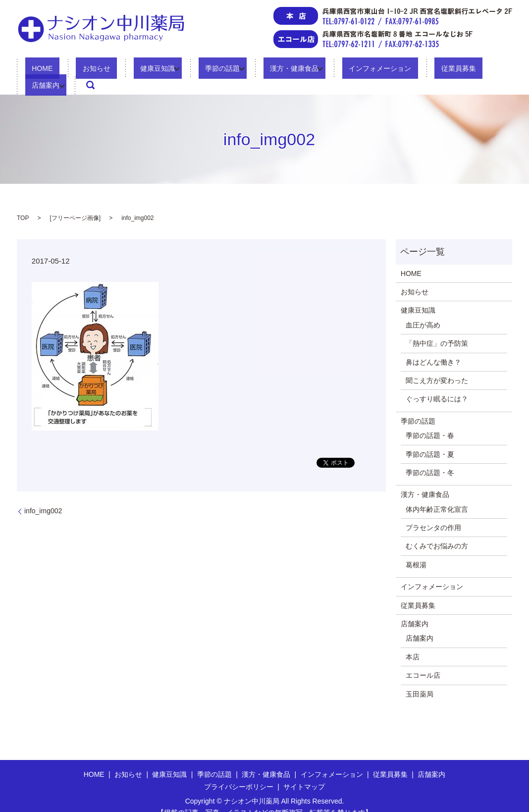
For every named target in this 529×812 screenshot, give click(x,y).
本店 (413, 642)
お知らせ (82, 70)
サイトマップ (304, 771)
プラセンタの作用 (433, 512)
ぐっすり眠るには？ (437, 384)
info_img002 (43, 495)
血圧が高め (423, 310)
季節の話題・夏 (430, 439)
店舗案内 (446, 70)
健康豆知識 (130, 70)
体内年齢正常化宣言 (437, 494)
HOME (42, 70)
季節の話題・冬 (430, 457)
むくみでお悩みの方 (437, 531)
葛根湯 (416, 549)
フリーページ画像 (75, 203)
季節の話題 (188, 70)
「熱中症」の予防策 (437, 328)
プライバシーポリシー (239, 771)
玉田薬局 (420, 679)
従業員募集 (398, 70)
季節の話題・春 (430, 420)
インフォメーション (333, 70)
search (490, 70)
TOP (23, 203)
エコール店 (423, 660)
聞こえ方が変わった (437, 365)
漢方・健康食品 (254, 70)
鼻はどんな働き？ (433, 347)
